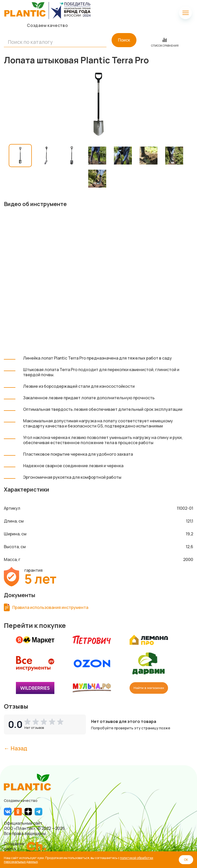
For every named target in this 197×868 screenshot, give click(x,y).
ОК (186, 860)
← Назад (16, 748)
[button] (45, 722)
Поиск (124, 40)
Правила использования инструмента (50, 607)
